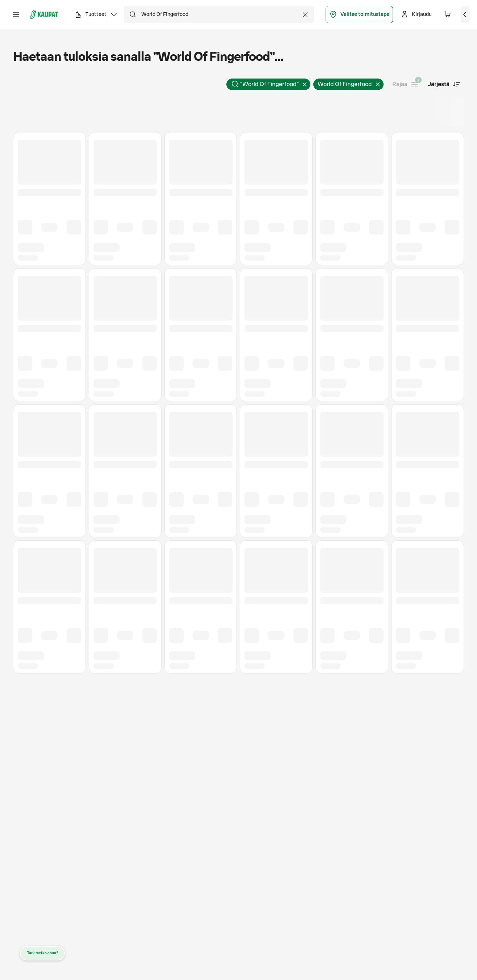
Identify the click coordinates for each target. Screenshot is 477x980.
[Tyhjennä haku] (305, 14)
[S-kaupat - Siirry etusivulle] (44, 14)
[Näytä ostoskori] (465, 14)
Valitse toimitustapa (359, 14)
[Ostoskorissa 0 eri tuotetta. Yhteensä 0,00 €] (448, 14)
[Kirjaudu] (416, 14)
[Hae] (133, 14)
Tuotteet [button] (96, 16)
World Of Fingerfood (351, 86)
